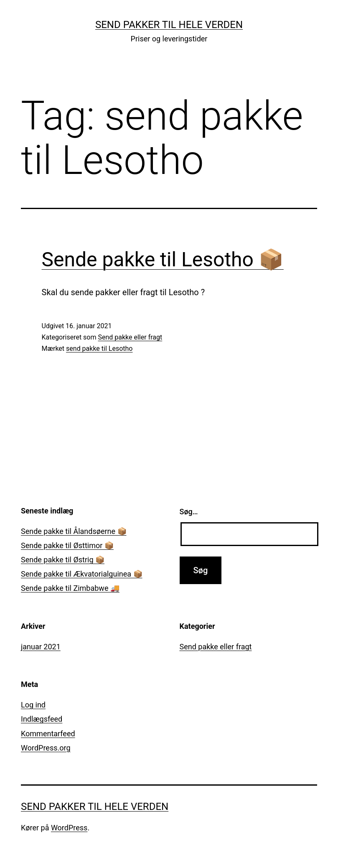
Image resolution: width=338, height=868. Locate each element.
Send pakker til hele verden (169, 25)
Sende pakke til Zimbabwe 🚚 (70, 588)
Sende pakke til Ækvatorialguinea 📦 (82, 574)
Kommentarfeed (48, 734)
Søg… (189, 512)
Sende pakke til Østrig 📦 (63, 560)
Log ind (33, 705)
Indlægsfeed (42, 719)
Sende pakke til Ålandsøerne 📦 (74, 531)
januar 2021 (41, 647)
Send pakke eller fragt (130, 337)
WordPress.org (46, 748)
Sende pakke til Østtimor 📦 (67, 545)
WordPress (69, 828)
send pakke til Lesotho (99, 348)
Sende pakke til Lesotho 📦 (163, 259)
